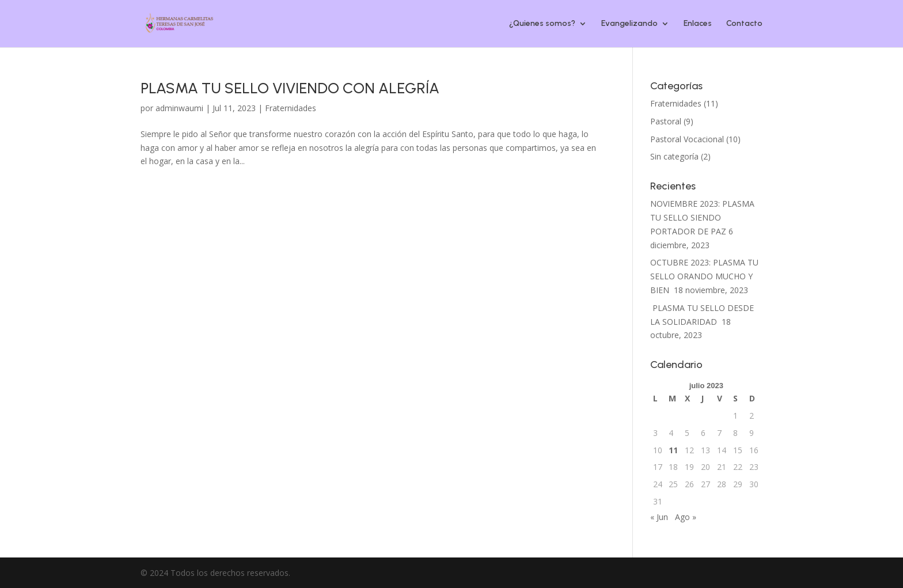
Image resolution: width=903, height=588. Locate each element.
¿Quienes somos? (542, 24)
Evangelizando (629, 24)
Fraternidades (291, 108)
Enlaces (698, 24)
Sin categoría (674, 156)
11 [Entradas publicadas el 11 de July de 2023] (673, 450)
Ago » (686, 517)
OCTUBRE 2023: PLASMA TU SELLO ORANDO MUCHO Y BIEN (704, 276)
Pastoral (666, 121)
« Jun (659, 517)
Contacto (744, 24)
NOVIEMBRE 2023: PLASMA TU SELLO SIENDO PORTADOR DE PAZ (702, 217)
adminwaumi (179, 108)
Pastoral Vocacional (687, 139)
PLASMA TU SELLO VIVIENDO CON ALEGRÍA (290, 88)
